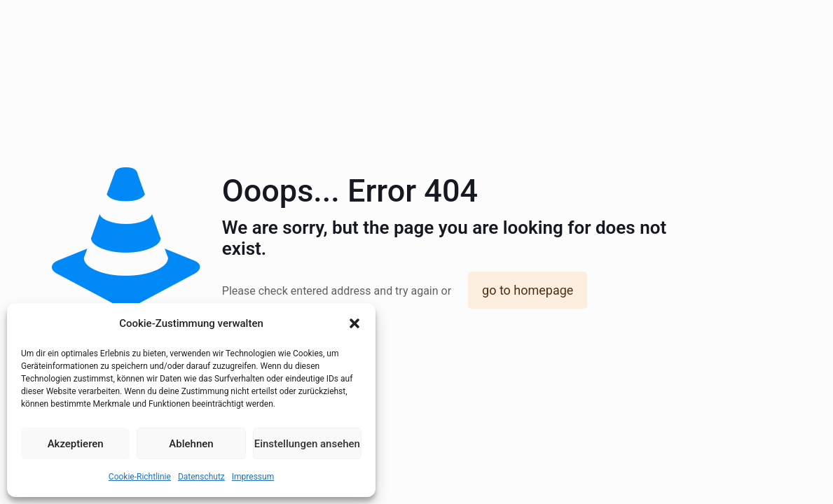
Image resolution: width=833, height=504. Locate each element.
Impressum (253, 477)
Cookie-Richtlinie (140, 477)
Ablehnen (191, 444)
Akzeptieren (76, 444)
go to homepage (528, 290)
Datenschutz (201, 477)
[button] (354, 323)
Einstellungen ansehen (307, 444)
